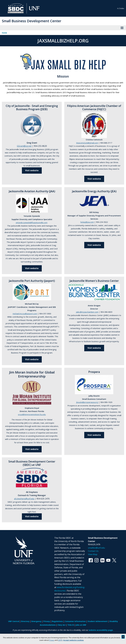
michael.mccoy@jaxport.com (25, 314)
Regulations (57, 621)
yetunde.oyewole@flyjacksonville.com (32, 223)
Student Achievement (98, 621)
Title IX (71, 625)
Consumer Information (75, 621)
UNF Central (14, 621)
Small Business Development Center (32, 21)
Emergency (36, 621)
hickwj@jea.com (87, 222)
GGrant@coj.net (24, 146)
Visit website (32, 268)
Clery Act (62, 625)
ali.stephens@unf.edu (24, 499)
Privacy (52, 640)
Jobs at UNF (81, 625)
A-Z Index (121, 8)
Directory (25, 621)
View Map (93, 554)
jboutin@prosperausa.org (87, 402)
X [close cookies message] (123, 637)
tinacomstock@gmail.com (87, 143)
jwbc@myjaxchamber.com (87, 312)
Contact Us (93, 551)
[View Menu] (122, 28)
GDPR (60, 640)
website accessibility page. (101, 630)
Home (4, 33)
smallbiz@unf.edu (96, 548)
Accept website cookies (73, 640)
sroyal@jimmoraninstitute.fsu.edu (32, 414)
